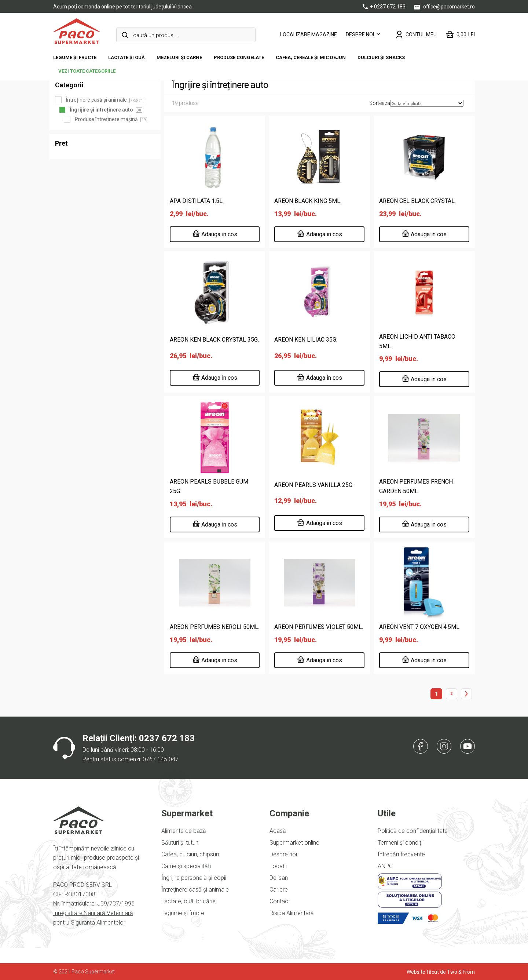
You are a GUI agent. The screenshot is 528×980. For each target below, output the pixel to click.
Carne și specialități (186, 866)
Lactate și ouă (126, 57)
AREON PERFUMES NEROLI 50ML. (214, 627)
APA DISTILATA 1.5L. (197, 201)
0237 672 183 (167, 738)
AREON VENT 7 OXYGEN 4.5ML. (420, 627)
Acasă (278, 831)
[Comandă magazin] (427, 103)
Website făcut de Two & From (441, 972)
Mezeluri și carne (179, 57)
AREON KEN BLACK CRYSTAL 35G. (214, 340)
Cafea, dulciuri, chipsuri (190, 854)
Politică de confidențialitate (413, 831)
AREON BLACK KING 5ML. (308, 201)
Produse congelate (239, 57)
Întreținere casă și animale (195, 890)
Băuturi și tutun (180, 843)
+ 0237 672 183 (385, 7)
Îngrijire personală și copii (194, 878)
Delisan (279, 878)
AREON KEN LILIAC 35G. (306, 340)
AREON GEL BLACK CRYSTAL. (417, 201)
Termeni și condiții (401, 843)
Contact (280, 901)
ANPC (385, 866)
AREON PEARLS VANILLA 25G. (314, 485)
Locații (278, 866)
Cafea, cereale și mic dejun (311, 57)
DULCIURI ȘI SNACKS (381, 57)
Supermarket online (294, 843)
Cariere (279, 890)
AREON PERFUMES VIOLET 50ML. (319, 627)
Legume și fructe (75, 57)
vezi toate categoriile (87, 71)
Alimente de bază (184, 831)
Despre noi (360, 34)
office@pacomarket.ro (444, 7)
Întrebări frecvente (401, 854)
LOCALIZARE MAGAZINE (309, 34)
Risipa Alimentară (292, 913)
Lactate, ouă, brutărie (188, 901)
